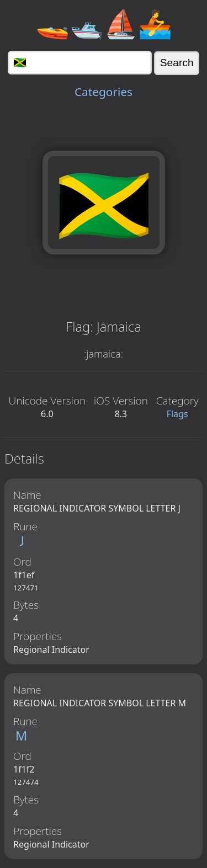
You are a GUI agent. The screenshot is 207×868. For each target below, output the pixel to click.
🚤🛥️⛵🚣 (104, 23)
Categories (104, 92)
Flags (177, 414)
